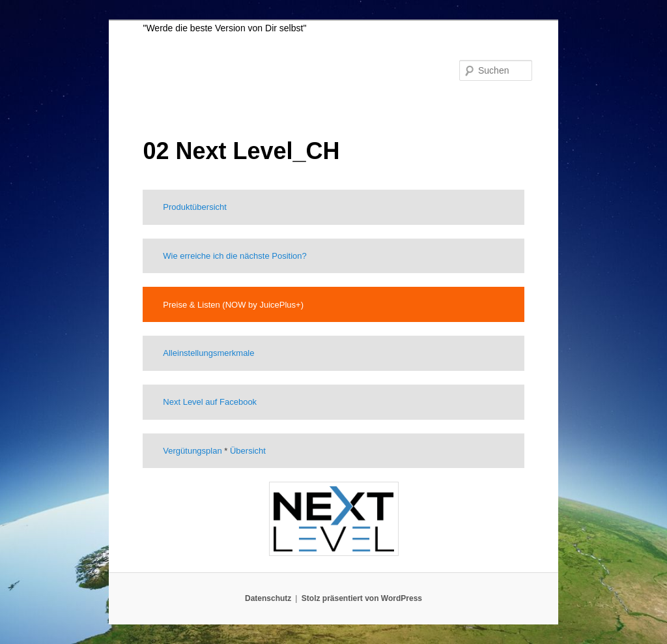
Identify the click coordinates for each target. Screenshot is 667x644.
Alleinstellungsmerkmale (208, 353)
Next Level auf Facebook (210, 402)
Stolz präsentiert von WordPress (362, 598)
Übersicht (248, 451)
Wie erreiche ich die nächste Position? (234, 256)
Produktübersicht (195, 207)
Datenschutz (268, 598)
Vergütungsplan (192, 451)
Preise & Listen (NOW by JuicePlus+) (233, 305)
